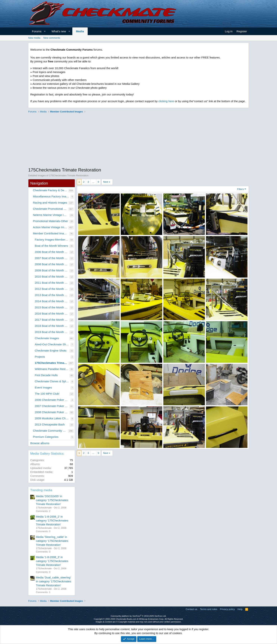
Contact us (191, 609)
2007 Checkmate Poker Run (52, 406)
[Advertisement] (138, 141)
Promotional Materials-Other (50, 221)
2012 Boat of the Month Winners (52, 289)
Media (80, 31)
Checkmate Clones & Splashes (53, 381)
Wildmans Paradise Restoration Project (52, 369)
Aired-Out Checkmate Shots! (53, 344)
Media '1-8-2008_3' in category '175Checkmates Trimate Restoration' (52, 561)
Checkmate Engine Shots (51, 350)
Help (240, 609)
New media (34, 38)
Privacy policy (227, 609)
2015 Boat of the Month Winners (52, 307)
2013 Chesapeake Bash (50, 424)
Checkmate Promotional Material (51, 209)
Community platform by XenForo (138, 616)
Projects (40, 357)
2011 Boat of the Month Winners (52, 283)
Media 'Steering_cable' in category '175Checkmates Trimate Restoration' (52, 541)
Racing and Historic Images (50, 203)
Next (106, 182)
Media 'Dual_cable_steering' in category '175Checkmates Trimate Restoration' (54, 581)
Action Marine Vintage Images (51, 227)
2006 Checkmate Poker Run (52, 400)
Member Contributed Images (51, 233)
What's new (59, 31)
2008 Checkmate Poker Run (52, 412)
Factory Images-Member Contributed (52, 240)
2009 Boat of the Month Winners (52, 270)
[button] (45, 31)
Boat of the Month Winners (51, 246)
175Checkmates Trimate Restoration (52, 363)
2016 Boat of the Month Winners (52, 314)
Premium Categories (46, 437)
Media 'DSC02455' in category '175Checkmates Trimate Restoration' (52, 500)
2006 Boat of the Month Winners (52, 252)
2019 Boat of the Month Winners (52, 332)
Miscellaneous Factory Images (52, 196)
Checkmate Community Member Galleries (51, 431)
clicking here (166, 101)
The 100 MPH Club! (47, 394)
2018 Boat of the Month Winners (52, 326)
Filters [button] (240, 189)
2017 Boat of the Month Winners (52, 320)
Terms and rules (209, 609)
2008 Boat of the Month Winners (52, 264)
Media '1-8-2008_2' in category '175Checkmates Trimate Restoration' (52, 520)
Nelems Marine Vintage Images (51, 215)
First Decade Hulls (46, 375)
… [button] (93, 182)
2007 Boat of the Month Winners (52, 258)
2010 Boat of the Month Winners (52, 277)
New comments (52, 38)
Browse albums (40, 443)
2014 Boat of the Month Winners (52, 301)
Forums (37, 31)
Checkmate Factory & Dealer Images (51, 190)
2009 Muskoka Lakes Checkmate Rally (53, 418)
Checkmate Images (47, 338)
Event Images (43, 387)
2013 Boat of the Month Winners (52, 295)
